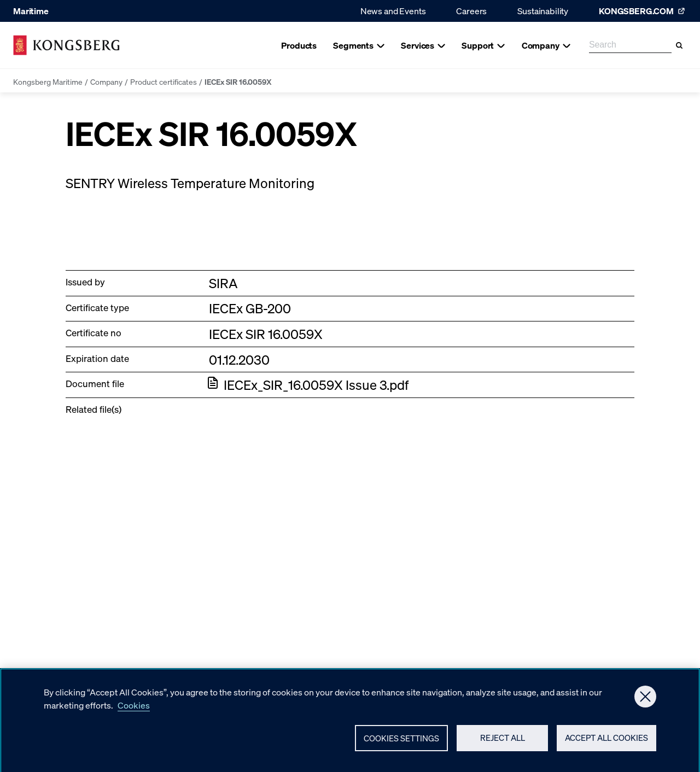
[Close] (645, 700)
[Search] (679, 45)
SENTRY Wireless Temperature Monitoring (190, 183)
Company (106, 81)
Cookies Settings (401, 742)
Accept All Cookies (606, 742)
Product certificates (164, 81)
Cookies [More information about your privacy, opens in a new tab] (134, 709)
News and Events (393, 11)
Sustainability (543, 11)
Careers (471, 11)
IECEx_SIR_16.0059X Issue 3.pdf (316, 385)
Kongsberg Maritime (48, 81)
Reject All (503, 742)
